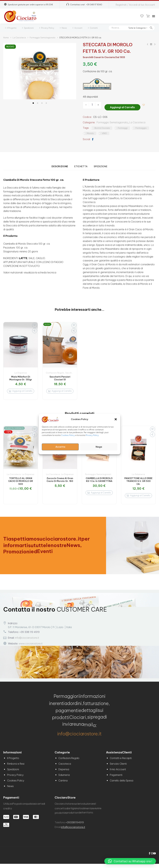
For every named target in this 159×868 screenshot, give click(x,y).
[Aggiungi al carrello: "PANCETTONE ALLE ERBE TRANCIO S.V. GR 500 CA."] (138, 498)
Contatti (94, 28)
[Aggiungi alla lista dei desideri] (145, 105)
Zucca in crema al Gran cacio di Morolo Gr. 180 (60, 481)
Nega (99, 447)
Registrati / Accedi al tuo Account (135, 5)
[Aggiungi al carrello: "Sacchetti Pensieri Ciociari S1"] (60, 391)
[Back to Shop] (151, 44)
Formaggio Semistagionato (43, 38)
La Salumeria (138, 476)
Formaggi (123, 127)
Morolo (90, 132)
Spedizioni (29, 28)
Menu (154, 16)
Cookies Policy (68, 435)
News (64, 28)
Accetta (60, 447)
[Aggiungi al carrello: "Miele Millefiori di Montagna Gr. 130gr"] (21, 391)
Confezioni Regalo (55, 372)
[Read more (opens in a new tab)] (84, 5)
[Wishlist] (142, 16)
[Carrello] (148, 16)
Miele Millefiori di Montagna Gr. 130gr (21, 377)
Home (6, 38)
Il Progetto (12, 28)
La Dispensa (21, 372)
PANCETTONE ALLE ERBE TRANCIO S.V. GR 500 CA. (138, 483)
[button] (116, 419)
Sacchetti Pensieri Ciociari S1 (60, 377)
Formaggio (141, 127)
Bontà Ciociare (102, 127)
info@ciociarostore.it (27, 642)
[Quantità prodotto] (92, 105)
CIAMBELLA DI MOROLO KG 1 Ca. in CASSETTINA (99, 481)
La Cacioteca (19, 38)
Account (78, 28)
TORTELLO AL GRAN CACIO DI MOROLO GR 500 (21, 483)
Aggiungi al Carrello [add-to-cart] (122, 105)
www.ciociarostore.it (31, 648)
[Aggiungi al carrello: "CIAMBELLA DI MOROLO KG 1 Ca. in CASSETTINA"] (99, 495)
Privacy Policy (92, 435)
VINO (104, 132)
